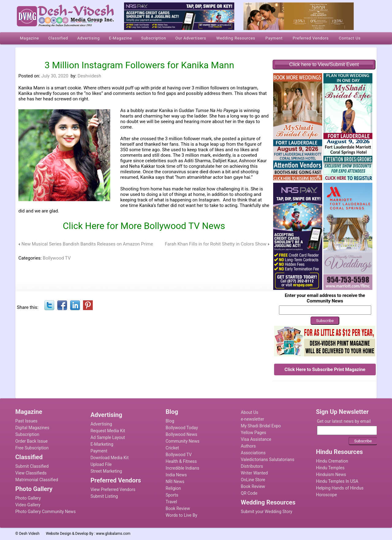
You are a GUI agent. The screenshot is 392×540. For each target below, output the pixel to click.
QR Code (249, 493)
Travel (171, 502)
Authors (248, 446)
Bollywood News (181, 434)
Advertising (101, 424)
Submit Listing (104, 496)
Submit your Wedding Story (266, 512)
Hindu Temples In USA (337, 481)
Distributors (252, 466)
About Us (249, 412)
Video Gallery (28, 505)
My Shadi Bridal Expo (261, 426)
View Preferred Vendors (113, 489)
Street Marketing (106, 471)
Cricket (172, 448)
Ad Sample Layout (108, 437)
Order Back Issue (31, 441)
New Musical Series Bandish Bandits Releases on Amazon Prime (87, 244)
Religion (173, 488)
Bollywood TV (57, 258)
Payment (99, 451)
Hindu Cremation (332, 461)
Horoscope (326, 495)
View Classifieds (31, 473)
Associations (253, 453)
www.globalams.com (113, 534)
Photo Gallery (28, 498)
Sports (172, 495)
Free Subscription (32, 448)
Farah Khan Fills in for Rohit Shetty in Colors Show (216, 244)
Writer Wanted (254, 473)
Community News (183, 441)
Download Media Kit (109, 458)
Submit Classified (32, 466)
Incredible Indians (183, 468)
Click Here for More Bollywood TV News (144, 226)
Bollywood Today (182, 428)
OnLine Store (253, 480)
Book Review (178, 508)
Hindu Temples (330, 468)
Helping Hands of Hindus (340, 488)
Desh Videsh (29, 534)
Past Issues (26, 421)
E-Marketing (102, 444)
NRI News (175, 482)
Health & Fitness (181, 461)
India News (176, 475)
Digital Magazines (32, 428)
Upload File (101, 464)
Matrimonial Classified (37, 480)
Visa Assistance (256, 439)
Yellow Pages (253, 433)
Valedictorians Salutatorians (268, 459)
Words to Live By (181, 515)
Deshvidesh (89, 76)
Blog (170, 421)
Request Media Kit (108, 431)
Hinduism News (331, 474)
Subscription (27, 434)
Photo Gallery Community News (45, 512)
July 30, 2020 (55, 76)
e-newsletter (252, 419)
